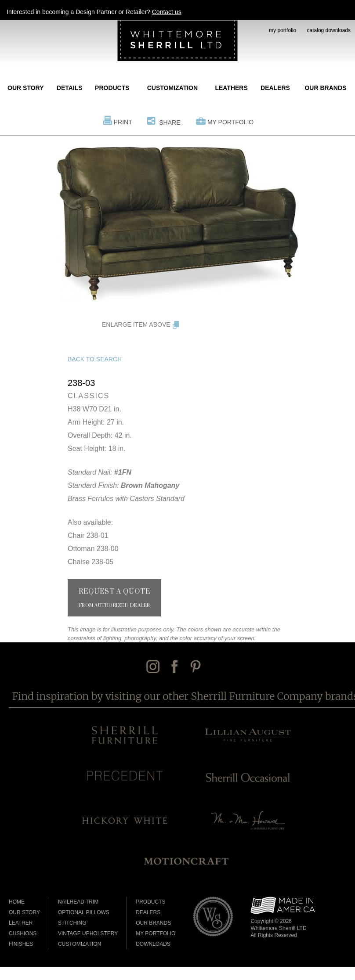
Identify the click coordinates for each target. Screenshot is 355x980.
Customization (172, 88)
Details (70, 88)
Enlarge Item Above (136, 324)
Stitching (72, 923)
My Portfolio (230, 122)
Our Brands (325, 88)
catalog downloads (329, 30)
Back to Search (95, 359)
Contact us (167, 12)
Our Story (25, 88)
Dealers (275, 88)
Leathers (231, 88)
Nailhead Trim (78, 902)
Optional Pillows (84, 912)
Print (123, 122)
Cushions (23, 933)
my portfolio (283, 30)
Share (170, 122)
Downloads (153, 944)
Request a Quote (114, 598)
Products (112, 88)
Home (17, 902)
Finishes (21, 944)
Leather (21, 923)
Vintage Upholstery (88, 933)
